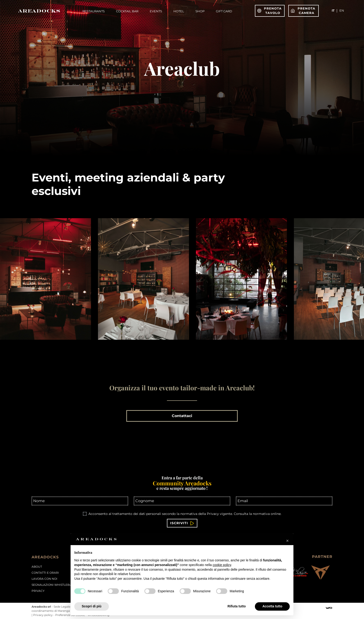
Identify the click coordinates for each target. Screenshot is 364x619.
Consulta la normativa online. (258, 514)
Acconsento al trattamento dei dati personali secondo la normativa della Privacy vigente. (185, 514)
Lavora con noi (44, 579)
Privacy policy (43, 615)
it (333, 10)
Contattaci (182, 416)
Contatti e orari (45, 573)
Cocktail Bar (127, 11)
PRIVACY (38, 591)
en (342, 10)
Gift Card (224, 11)
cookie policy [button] (222, 565)
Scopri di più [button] (92, 606)
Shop (200, 11)
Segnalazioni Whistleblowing (57, 585)
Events (156, 11)
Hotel (179, 11)
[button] (287, 541)
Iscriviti (182, 523)
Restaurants (94, 11)
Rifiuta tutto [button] (237, 606)
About (37, 567)
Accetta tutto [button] (272, 606)
